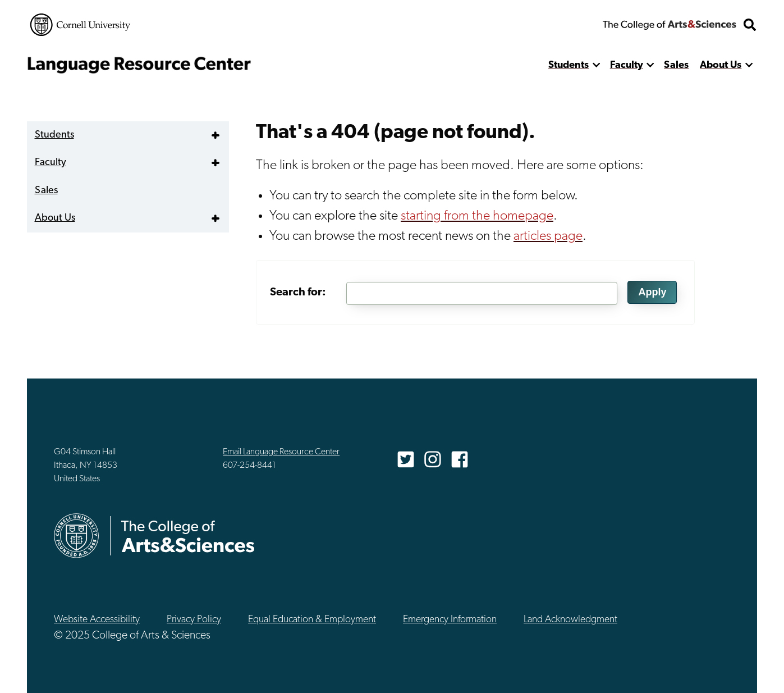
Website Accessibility (97, 620)
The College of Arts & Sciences (670, 25)
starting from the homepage (477, 216)
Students (568, 65)
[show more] (596, 65)
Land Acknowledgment (570, 620)
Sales (676, 65)
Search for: (298, 293)
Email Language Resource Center (281, 452)
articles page (548, 236)
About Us (721, 65)
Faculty (627, 65)
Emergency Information (450, 620)
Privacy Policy (194, 620)
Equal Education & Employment (312, 620)
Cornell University (80, 25)
